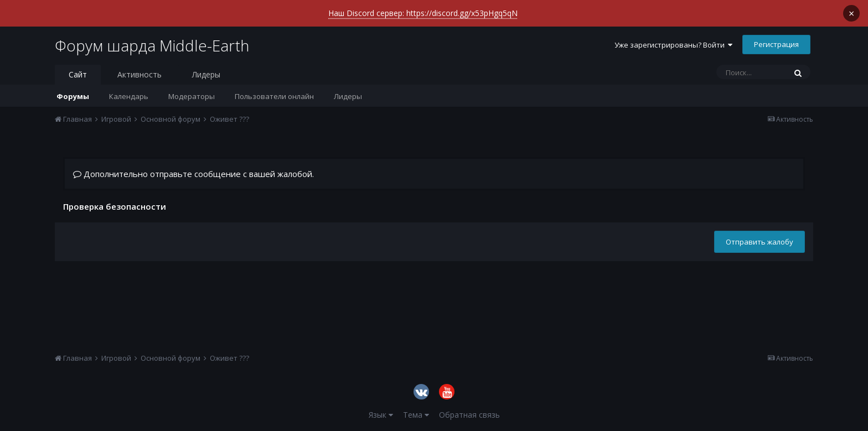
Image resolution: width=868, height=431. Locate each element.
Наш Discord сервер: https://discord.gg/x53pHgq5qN (423, 13)
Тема (416, 415)
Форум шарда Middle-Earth (152, 45)
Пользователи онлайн (274, 96)
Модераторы (192, 96)
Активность (139, 74)
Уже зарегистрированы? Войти (673, 45)
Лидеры (348, 96)
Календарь (129, 96)
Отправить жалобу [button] (759, 242)
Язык (381, 415)
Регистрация (776, 44)
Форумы (73, 96)
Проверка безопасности (115, 206)
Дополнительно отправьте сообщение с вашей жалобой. (193, 174)
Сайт (78, 74)
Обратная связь (469, 415)
